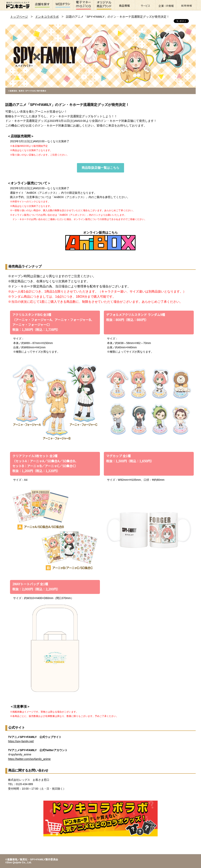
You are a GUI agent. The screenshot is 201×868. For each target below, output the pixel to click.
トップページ (19, 17)
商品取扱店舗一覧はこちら (100, 168)
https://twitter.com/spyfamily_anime (29, 759)
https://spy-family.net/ (21, 741)
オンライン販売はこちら (100, 241)
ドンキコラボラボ (47, 17)
